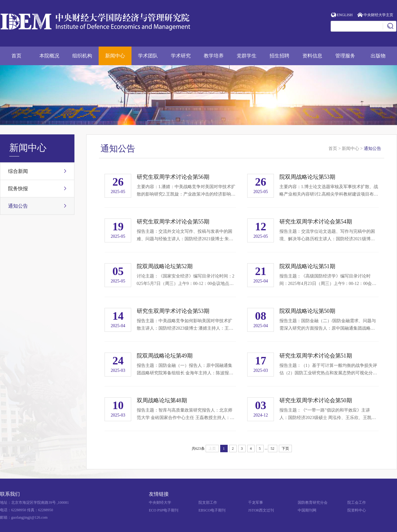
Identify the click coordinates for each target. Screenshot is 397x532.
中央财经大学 (160, 503)
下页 (285, 449)
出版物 (378, 56)
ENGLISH (345, 15)
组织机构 (82, 56)
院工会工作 (357, 503)
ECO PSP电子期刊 (164, 510)
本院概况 (49, 56)
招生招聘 (279, 56)
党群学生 (247, 56)
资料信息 (312, 56)
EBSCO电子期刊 (212, 510)
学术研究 (181, 56)
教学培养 (214, 56)
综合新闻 (18, 171)
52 (273, 449)
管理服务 (345, 56)
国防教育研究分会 (313, 503)
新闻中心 (115, 56)
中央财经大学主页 (378, 15)
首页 (16, 56)
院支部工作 (208, 503)
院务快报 (18, 189)
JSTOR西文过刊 (261, 510)
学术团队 (148, 56)
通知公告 (18, 206)
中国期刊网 (307, 510)
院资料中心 (357, 510)
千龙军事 (256, 503)
